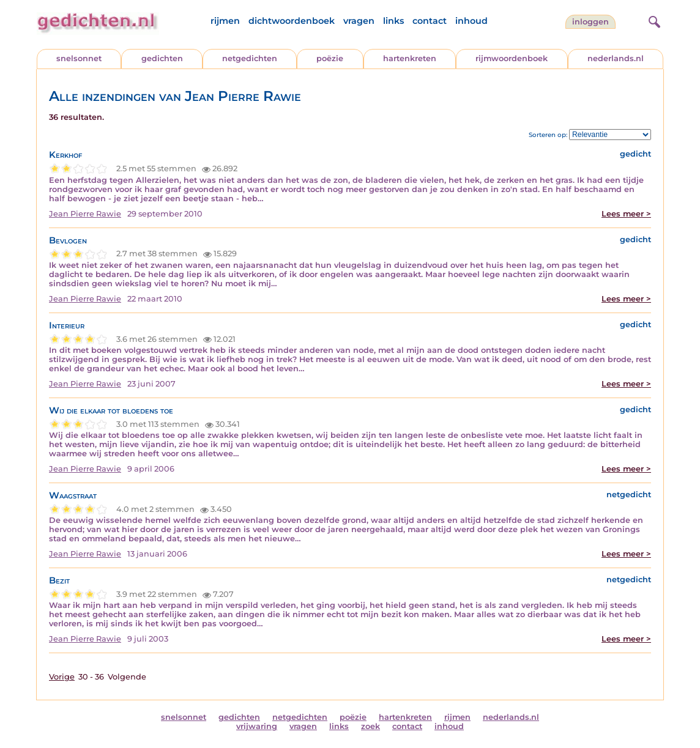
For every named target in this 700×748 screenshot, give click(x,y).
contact (430, 21)
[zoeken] (653, 20)
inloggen (590, 22)
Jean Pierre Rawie (85, 214)
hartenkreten (410, 58)
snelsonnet (79, 58)
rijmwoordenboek (512, 58)
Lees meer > (626, 214)
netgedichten (250, 58)
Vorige (62, 677)
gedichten (162, 58)
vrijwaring (257, 726)
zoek (370, 726)
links (393, 21)
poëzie (330, 58)
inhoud (471, 21)
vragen (359, 21)
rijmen (225, 21)
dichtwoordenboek (292, 21)
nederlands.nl (616, 58)
